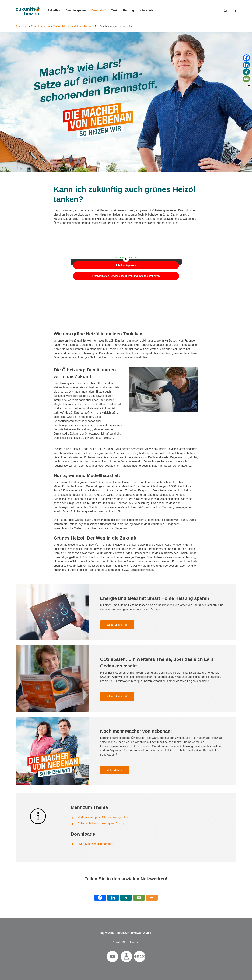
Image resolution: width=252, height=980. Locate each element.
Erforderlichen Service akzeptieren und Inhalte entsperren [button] (126, 276)
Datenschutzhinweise (131, 933)
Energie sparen (40, 26)
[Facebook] (246, 58)
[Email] (246, 79)
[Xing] (246, 72)
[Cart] (234, 10)
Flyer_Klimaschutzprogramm (95, 847)
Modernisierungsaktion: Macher (72, 26)
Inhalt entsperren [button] (126, 265)
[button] (117, 628)
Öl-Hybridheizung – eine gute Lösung (100, 827)
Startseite (22, 26)
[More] (152, 898)
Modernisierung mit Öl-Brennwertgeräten (103, 820)
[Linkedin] (246, 65)
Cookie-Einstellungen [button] (126, 943)
